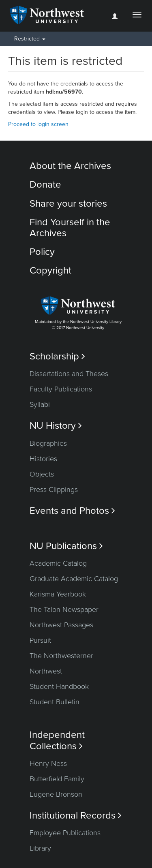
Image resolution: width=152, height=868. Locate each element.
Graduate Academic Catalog (74, 579)
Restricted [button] (30, 39)
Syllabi (40, 404)
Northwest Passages (61, 625)
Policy (42, 252)
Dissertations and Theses (69, 374)
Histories (43, 459)
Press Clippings (54, 490)
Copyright (50, 270)
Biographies (48, 443)
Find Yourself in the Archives (70, 228)
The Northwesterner (61, 656)
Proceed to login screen (38, 124)
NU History (56, 426)
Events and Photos (72, 511)
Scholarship (57, 356)
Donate (45, 185)
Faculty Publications (61, 389)
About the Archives (70, 166)
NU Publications (66, 546)
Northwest (46, 671)
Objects (42, 474)
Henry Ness (48, 763)
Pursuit (40, 640)
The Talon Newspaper (64, 609)
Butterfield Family (57, 779)
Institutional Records (76, 816)
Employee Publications (65, 833)
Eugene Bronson (56, 794)
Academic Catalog (58, 563)
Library (40, 848)
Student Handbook (59, 686)
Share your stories (68, 204)
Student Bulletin (55, 702)
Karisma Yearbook (58, 594)
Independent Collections (57, 740)
